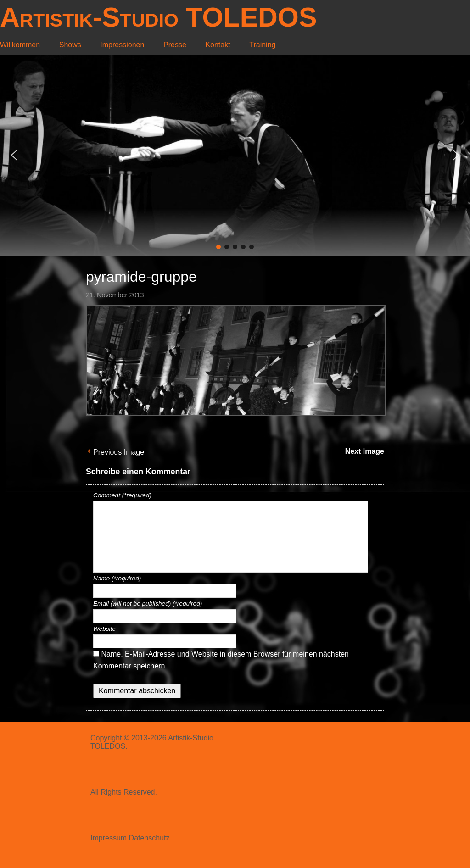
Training (262, 45)
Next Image (365, 451)
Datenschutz (149, 838)
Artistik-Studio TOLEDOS (158, 17)
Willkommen (20, 45)
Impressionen (122, 45)
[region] (235, 155)
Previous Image (119, 452)
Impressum (109, 838)
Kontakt (218, 45)
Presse (175, 45)
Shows (70, 45)
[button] (14, 155)
